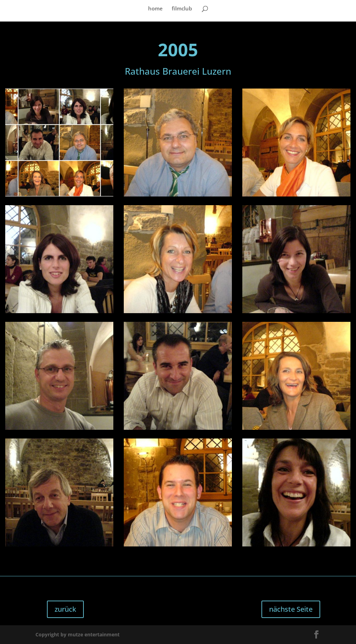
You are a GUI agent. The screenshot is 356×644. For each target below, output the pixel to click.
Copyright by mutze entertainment (78, 634)
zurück (65, 609)
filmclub (182, 9)
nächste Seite (291, 609)
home (155, 9)
